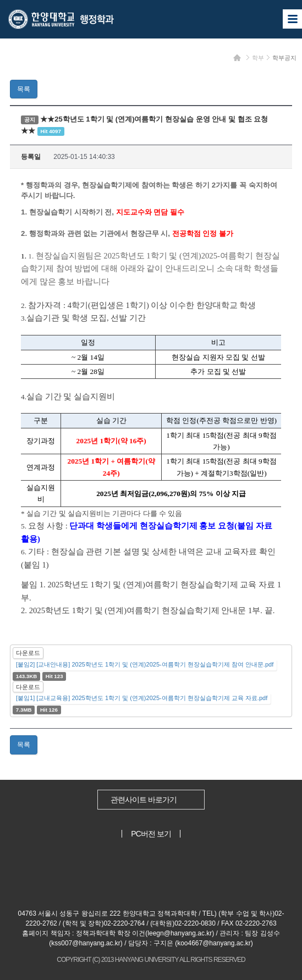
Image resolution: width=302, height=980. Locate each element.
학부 (258, 58)
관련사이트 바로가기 (144, 800)
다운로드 (28, 653)
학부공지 (284, 58)
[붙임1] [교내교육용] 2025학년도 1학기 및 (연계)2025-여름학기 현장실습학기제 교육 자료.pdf (142, 698)
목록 (24, 89)
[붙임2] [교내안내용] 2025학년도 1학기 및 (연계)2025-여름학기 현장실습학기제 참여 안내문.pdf (145, 664)
